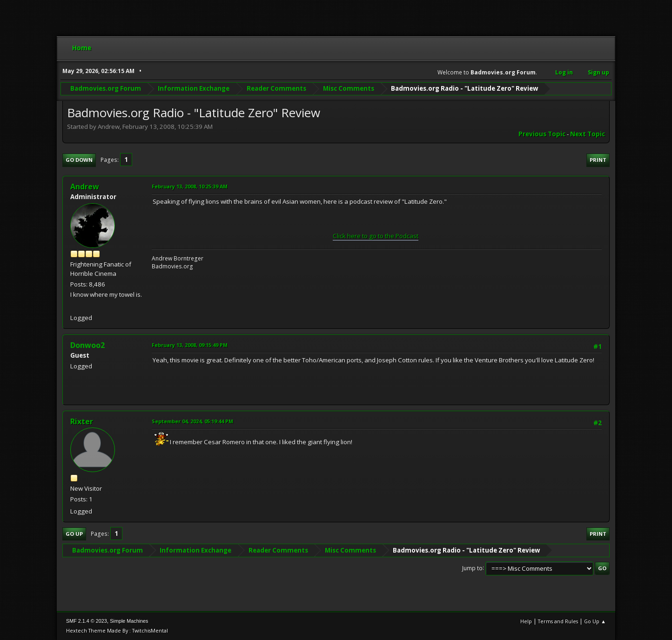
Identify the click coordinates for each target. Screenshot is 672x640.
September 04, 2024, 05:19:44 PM (192, 421)
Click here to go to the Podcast (376, 236)
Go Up (74, 534)
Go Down (79, 160)
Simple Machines (129, 621)
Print (598, 160)
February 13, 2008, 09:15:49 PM (190, 345)
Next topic (588, 134)
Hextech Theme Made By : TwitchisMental (117, 630)
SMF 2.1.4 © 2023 (87, 621)
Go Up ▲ (595, 621)
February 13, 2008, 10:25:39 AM (190, 186)
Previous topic (542, 134)
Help (526, 621)
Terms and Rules (558, 621)
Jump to (472, 568)
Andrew (85, 187)
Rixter (82, 421)
